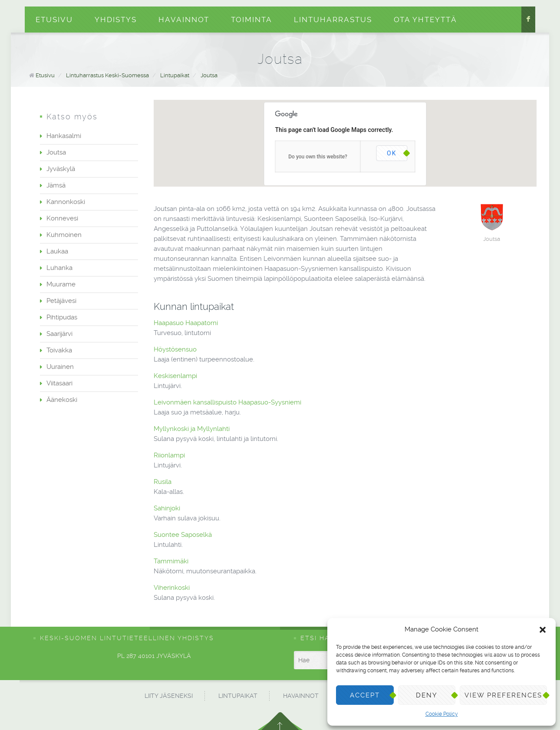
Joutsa (209, 75)
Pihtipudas (62, 317)
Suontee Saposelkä (184, 535)
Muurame (61, 284)
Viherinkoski (173, 588)
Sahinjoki (168, 508)
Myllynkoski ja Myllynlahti (193, 429)
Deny (427, 695)
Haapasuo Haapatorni (187, 323)
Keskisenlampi (176, 376)
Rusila (163, 482)
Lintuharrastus (333, 20)
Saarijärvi (59, 334)
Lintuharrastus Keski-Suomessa (107, 75)
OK (392, 153)
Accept (365, 695)
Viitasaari (59, 383)
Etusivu (54, 20)
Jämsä (56, 185)
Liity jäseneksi (169, 696)
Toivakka (59, 350)
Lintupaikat (175, 75)
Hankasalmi (64, 136)
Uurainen (60, 367)
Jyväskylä (61, 169)
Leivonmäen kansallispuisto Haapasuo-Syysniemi (228, 402)
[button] (543, 630)
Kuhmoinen (64, 235)
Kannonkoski (66, 202)
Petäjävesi (61, 301)
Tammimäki (172, 561)
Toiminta (252, 20)
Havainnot (184, 20)
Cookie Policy (442, 714)
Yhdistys (116, 20)
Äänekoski (62, 400)
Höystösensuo (176, 349)
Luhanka (59, 268)
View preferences (503, 695)
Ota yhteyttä (425, 20)
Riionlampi (170, 455)
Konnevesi (62, 218)
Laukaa (57, 251)
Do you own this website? (318, 157)
